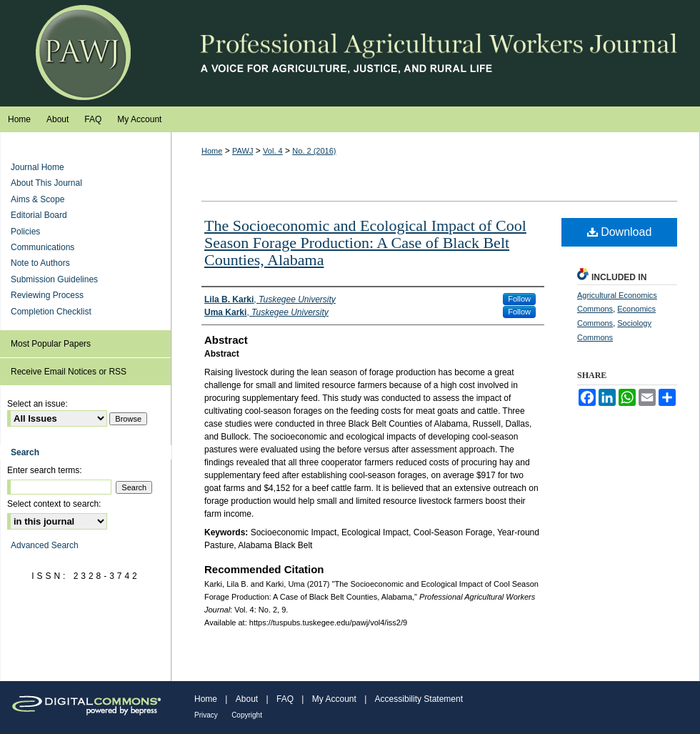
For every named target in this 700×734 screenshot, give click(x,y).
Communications (42, 247)
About (247, 699)
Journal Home (37, 167)
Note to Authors (40, 263)
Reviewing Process (47, 295)
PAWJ (242, 151)
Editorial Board (39, 215)
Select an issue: (37, 404)
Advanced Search (45, 545)
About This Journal (46, 183)
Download (620, 232)
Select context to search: (54, 504)
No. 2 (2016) (314, 151)
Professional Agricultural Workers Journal (350, 53)
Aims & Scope (37, 199)
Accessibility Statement (419, 699)
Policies (25, 232)
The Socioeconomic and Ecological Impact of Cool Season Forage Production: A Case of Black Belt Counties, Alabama (365, 243)
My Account (334, 699)
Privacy (206, 715)
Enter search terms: (45, 470)
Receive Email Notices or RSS (69, 372)
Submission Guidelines (54, 279)
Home (212, 151)
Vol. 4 (273, 151)
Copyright (247, 715)
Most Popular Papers (51, 344)
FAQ (285, 699)
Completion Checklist (51, 312)
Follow (519, 299)
